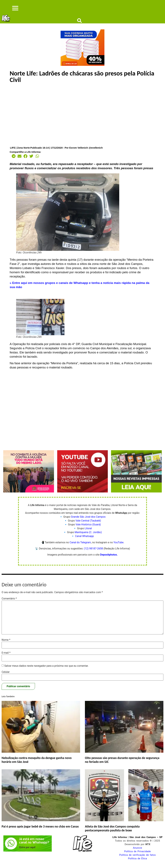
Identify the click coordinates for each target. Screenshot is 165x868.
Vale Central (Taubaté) (88, 524)
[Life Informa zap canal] (28, 854)
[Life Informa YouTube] (83, 495)
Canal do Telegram (80, 546)
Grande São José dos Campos (88, 521)
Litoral (88, 532)
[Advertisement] (83, 118)
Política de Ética (138, 862)
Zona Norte (23, 151)
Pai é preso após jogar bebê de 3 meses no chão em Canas (40, 830)
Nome (6, 644)
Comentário (9, 602)
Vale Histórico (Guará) (88, 528)
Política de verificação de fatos (137, 859)
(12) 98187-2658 (93, 552)
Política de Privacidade (138, 855)
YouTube (118, 546)
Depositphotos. (109, 559)
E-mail (6, 657)
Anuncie (138, 852)
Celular (6, 676)
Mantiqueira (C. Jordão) (88, 536)
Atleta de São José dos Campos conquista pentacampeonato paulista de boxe (112, 832)
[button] (13, 160)
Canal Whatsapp (84, 540)
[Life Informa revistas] (136, 495)
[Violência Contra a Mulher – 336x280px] (29, 495)
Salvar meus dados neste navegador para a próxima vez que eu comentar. (46, 670)
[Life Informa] (82, 69)
